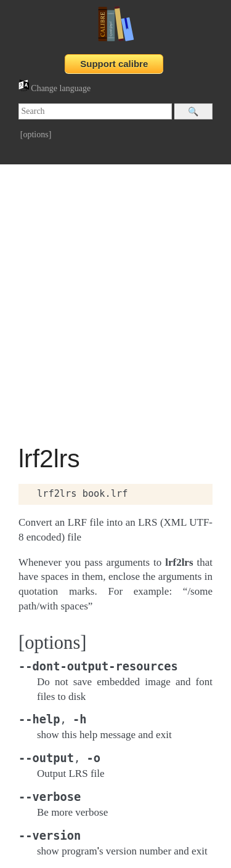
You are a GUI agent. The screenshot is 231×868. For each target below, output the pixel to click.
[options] (36, 135)
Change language (55, 88)
